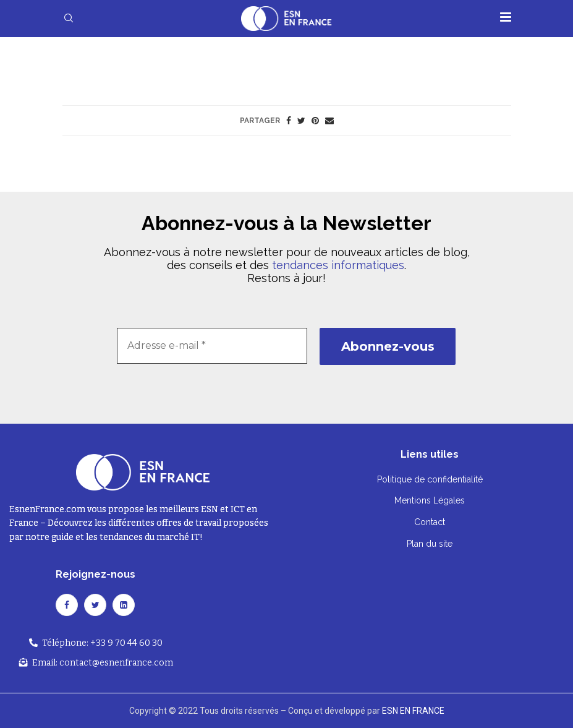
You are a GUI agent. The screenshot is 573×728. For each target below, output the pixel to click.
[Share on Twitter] (301, 121)
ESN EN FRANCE (413, 711)
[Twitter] (95, 605)
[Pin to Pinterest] (315, 121)
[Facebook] (67, 605)
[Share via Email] (329, 121)
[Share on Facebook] (289, 121)
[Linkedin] (124, 605)
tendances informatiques (338, 265)
